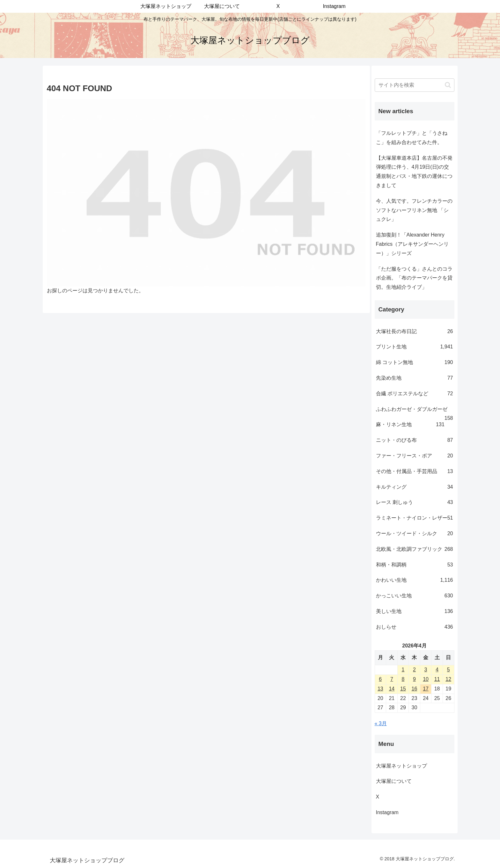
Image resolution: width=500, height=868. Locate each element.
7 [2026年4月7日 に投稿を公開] (392, 679)
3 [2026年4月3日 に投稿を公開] (426, 670)
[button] (448, 85)
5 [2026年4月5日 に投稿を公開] (449, 670)
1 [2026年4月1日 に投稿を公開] (403, 670)
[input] (415, 85)
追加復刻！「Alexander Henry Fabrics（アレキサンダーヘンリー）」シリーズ (412, 244)
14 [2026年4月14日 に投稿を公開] (392, 689)
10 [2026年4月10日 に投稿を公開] (426, 679)
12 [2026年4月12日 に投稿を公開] (448, 679)
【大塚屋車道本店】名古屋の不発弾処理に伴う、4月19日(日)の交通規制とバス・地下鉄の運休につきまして (414, 172)
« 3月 (381, 723)
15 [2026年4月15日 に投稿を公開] (403, 689)
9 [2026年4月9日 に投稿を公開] (414, 679)
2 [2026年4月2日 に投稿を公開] (414, 670)
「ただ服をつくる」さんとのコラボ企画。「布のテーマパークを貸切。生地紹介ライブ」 (414, 278)
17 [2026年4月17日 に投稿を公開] (426, 689)
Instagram (392, 812)
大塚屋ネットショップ (401, 766)
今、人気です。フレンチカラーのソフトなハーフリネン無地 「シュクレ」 (414, 210)
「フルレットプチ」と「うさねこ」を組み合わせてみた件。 (412, 138)
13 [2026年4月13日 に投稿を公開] (380, 689)
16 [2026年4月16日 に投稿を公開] (415, 689)
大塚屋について (399, 781)
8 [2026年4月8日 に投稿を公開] (403, 679)
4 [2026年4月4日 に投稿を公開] (437, 670)
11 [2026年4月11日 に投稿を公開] (437, 679)
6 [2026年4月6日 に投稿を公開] (380, 679)
